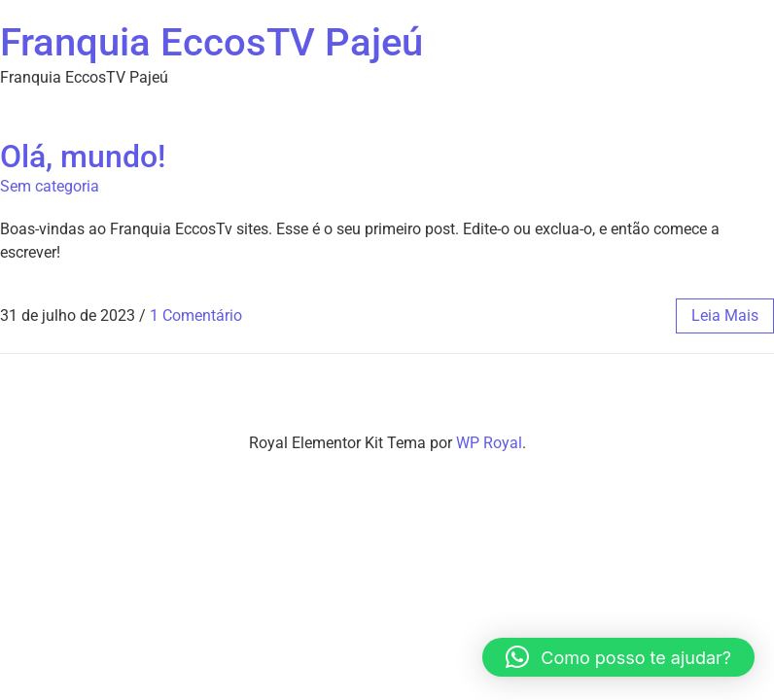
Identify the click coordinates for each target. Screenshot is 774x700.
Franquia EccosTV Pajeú (211, 42)
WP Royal (489, 443)
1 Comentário (196, 315)
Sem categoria (50, 186)
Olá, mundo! (83, 157)
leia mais (725, 315)
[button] (618, 657)
